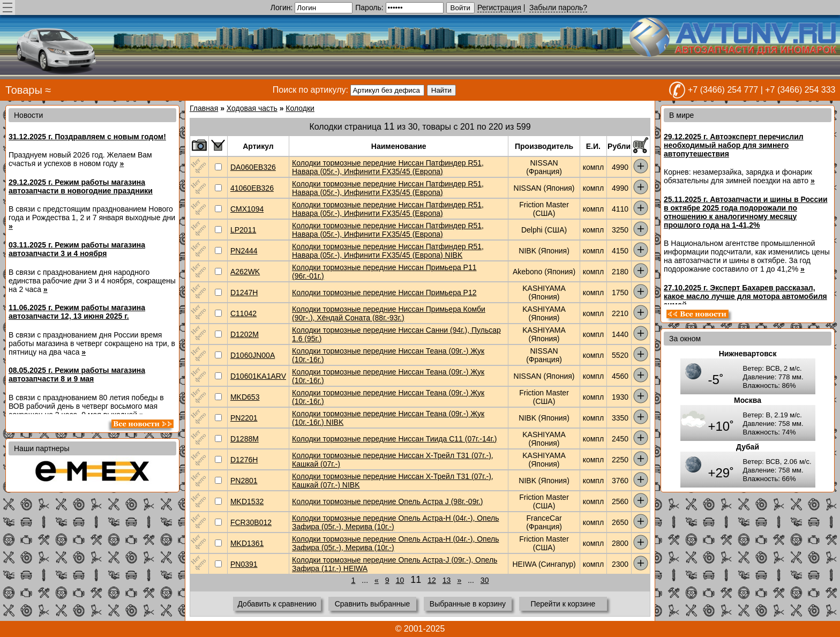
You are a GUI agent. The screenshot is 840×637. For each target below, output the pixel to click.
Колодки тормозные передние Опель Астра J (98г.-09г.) (387, 501)
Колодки (300, 108)
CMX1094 (247, 209)
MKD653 (245, 397)
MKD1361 (247, 543)
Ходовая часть (252, 108)
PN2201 (244, 418)
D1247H (244, 293)
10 (400, 580)
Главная (204, 108)
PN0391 (244, 564)
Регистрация (499, 8)
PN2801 (244, 481)
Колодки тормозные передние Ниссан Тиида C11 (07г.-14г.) (394, 439)
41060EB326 (252, 188)
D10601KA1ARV (258, 376)
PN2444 (244, 251)
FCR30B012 (251, 522)
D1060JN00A (253, 355)
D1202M (245, 334)
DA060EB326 (253, 167)
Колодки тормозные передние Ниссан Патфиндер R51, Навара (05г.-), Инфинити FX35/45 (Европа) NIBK (388, 251)
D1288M (245, 439)
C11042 (243, 313)
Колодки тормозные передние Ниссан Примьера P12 (384, 293)
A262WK (245, 272)
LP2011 (243, 230)
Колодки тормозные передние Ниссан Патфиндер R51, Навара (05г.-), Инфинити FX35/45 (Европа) (388, 167)
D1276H (244, 460)
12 (432, 580)
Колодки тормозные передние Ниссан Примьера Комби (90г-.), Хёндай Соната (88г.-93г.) (389, 313)
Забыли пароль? (558, 8)
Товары (24, 90)
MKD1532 (247, 501)
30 (485, 580)
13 (447, 580)
